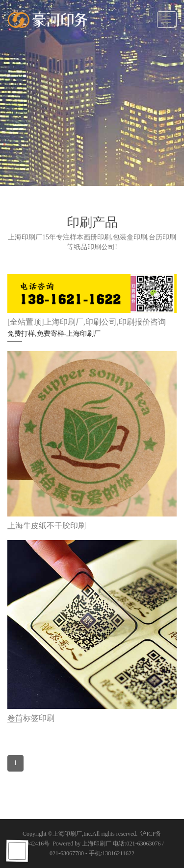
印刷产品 (92, 223)
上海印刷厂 (67, 834)
